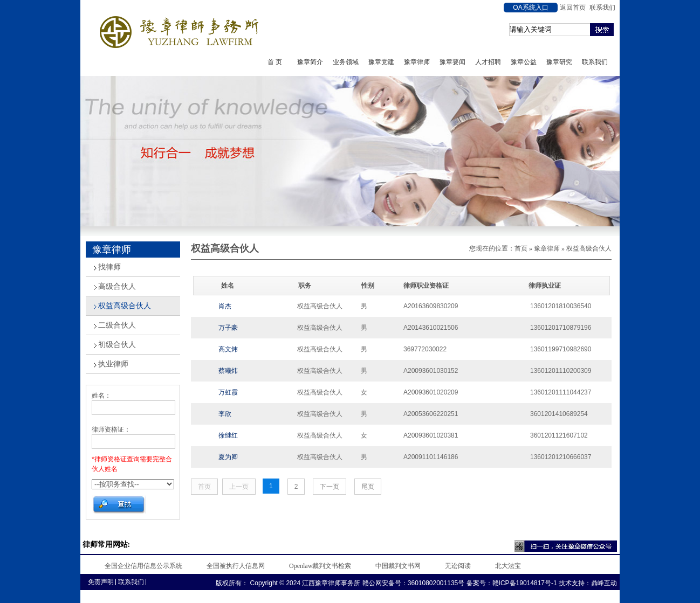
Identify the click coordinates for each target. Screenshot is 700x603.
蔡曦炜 (228, 371)
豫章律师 (417, 62)
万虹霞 (228, 392)
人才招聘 (488, 62)
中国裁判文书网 (398, 566)
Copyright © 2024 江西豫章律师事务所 (304, 583)
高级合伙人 (117, 286)
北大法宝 (508, 566)
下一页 (330, 487)
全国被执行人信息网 (236, 566)
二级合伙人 (117, 325)
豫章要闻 (452, 62)
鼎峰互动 (604, 583)
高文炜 (228, 349)
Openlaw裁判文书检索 (320, 566)
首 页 (275, 62)
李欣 (225, 414)
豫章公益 (524, 62)
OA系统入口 (530, 8)
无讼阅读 (458, 566)
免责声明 (101, 582)
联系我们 (602, 8)
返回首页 (573, 8)
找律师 (109, 267)
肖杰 (225, 306)
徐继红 (228, 435)
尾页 (368, 487)
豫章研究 (559, 62)
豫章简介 (310, 62)
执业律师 (113, 364)
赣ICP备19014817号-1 (525, 583)
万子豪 (228, 328)
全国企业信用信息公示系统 (143, 566)
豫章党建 (381, 62)
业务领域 (346, 62)
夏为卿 (228, 457)
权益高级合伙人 (125, 306)
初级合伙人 (117, 345)
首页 (521, 248)
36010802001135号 (436, 583)
